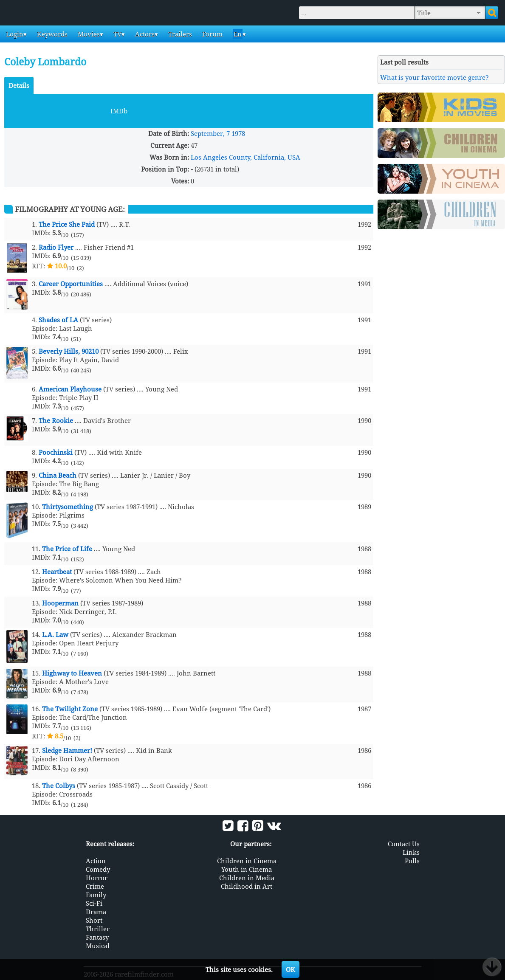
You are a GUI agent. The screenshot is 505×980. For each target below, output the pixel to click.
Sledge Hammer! (67, 750)
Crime (95, 886)
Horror (97, 878)
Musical (98, 946)
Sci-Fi (94, 903)
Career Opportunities (71, 284)
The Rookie (56, 420)
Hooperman (60, 603)
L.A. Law (55, 634)
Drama (96, 912)
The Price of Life (67, 549)
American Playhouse (70, 389)
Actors (144, 34)
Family (96, 895)
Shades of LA (58, 320)
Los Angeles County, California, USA (245, 157)
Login (14, 34)
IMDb (119, 111)
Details (19, 85)
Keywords (51, 34)
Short (94, 920)
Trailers (179, 34)
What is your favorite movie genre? (434, 77)
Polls (412, 861)
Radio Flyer (56, 247)
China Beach (58, 475)
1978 (238, 133)
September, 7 (210, 133)
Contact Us (404, 844)
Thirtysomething (68, 507)
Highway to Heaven (72, 673)
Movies (88, 34)
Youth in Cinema (247, 869)
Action (96, 861)
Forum (212, 34)
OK (291, 969)
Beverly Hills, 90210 (69, 351)
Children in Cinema (247, 861)
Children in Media (247, 878)
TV (117, 34)
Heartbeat (57, 572)
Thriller (98, 929)
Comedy (98, 869)
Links (411, 852)
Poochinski (56, 452)
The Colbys (59, 786)
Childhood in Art (247, 886)
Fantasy (97, 937)
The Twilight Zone (70, 709)
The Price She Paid (67, 224)
